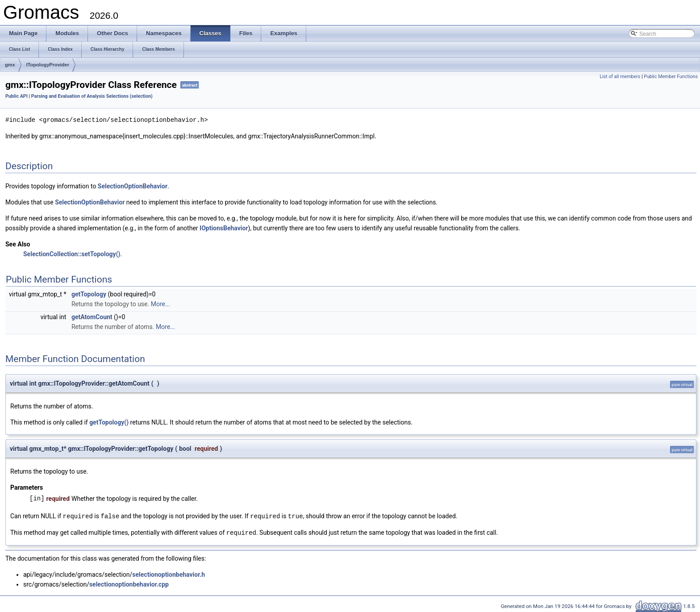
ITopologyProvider (48, 65)
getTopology (89, 294)
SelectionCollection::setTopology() (72, 254)
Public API (17, 96)
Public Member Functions (671, 77)
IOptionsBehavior (224, 228)
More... (160, 304)
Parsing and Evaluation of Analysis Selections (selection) (92, 96)
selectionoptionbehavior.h (169, 573)
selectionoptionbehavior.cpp (129, 583)
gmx (10, 65)
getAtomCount (92, 316)
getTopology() (109, 422)
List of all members (620, 77)
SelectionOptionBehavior (133, 186)
